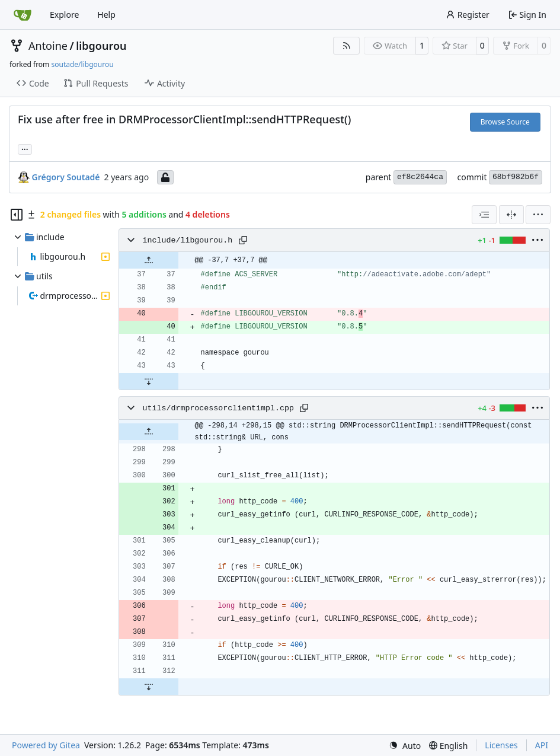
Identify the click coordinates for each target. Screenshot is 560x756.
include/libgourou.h (188, 240)
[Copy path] (243, 240)
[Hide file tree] (17, 215)
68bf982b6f (516, 177)
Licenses (501, 745)
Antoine (48, 46)
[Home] (23, 15)
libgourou (101, 46)
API (542, 745)
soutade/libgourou (82, 64)
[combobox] (484, 215)
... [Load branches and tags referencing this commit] (25, 148)
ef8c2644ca (420, 177)
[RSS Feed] (347, 46)
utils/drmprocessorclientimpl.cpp (218, 408)
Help (106, 15)
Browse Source (505, 122)
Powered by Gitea (46, 745)
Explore (64, 15)
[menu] (538, 215)
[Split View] (511, 215)
